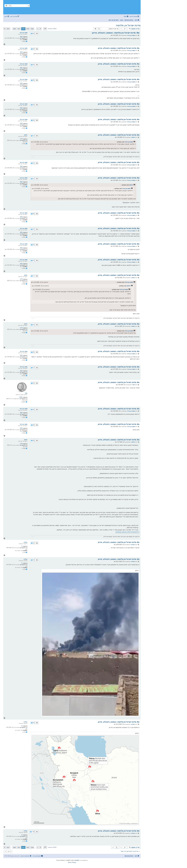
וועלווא (25, 542)
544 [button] (32, 29)
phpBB (77, 860)
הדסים (26, 135)
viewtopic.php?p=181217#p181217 (127, 532)
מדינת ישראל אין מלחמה (128, 25)
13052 (21, 397)
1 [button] (37, 29)
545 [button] (28, 29)
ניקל (26, 393)
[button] (45, 29)
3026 (21, 37)
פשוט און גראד (24, 33)
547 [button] (19, 29)
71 (22, 546)
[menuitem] (126, 16)
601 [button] (8, 29)
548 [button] (14, 29)
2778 (21, 139)
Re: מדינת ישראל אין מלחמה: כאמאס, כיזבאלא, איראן (116, 33)
